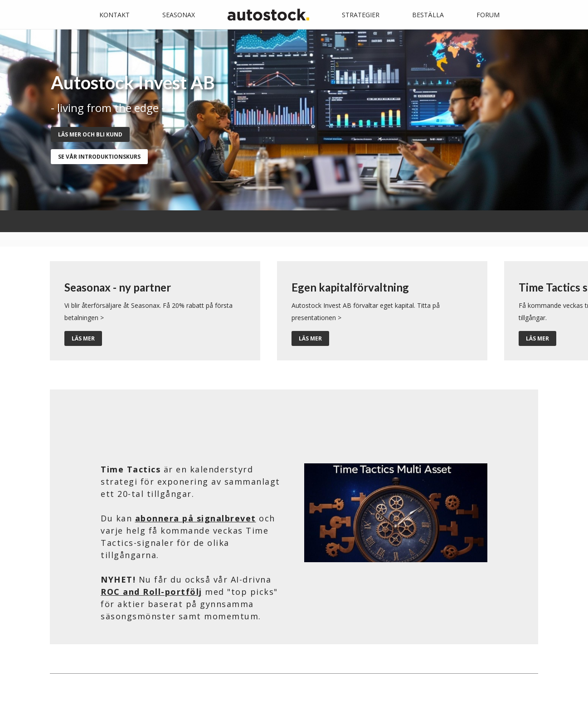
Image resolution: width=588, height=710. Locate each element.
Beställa (428, 15)
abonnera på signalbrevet (196, 518)
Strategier (361, 15)
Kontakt (114, 15)
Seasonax (179, 15)
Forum (488, 15)
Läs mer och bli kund (90, 134)
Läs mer (83, 338)
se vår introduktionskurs (99, 157)
